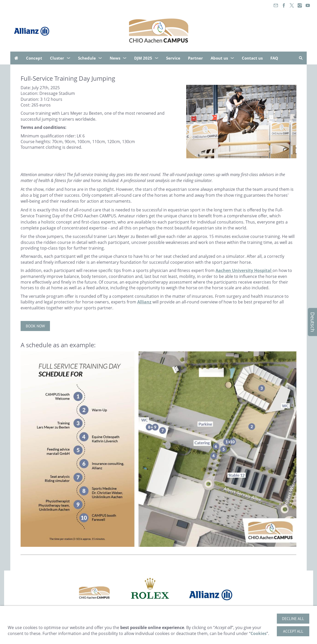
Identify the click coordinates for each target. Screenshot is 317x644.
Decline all (293, 619)
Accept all (293, 631)
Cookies (259, 633)
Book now (35, 326)
